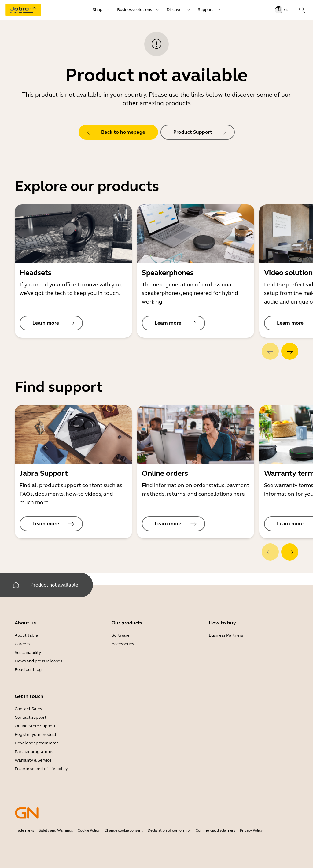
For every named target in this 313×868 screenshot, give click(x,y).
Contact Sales (28, 709)
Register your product (36, 734)
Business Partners (226, 635)
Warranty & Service (33, 760)
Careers (22, 644)
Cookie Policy (89, 830)
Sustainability (28, 652)
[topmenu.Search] (302, 10)
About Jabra (26, 635)
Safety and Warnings (56, 830)
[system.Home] (16, 585)
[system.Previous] (270, 351)
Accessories (123, 644)
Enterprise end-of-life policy (41, 769)
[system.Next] (290, 351)
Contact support (31, 717)
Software (121, 635)
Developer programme (37, 743)
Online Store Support (35, 726)
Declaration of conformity (169, 830)
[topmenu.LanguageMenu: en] (282, 10)
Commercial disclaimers (215, 830)
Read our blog (28, 670)
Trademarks (24, 830)
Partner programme (34, 752)
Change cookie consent (124, 830)
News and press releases (38, 661)
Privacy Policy (251, 830)
